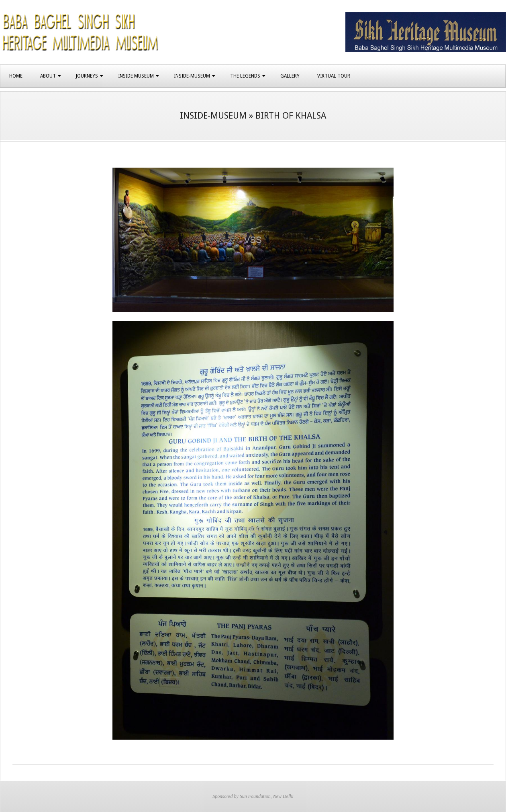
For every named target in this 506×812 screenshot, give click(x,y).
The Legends (245, 76)
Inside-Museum (192, 76)
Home (16, 76)
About (48, 76)
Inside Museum (136, 76)
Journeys (87, 76)
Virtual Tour (334, 76)
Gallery (290, 76)
